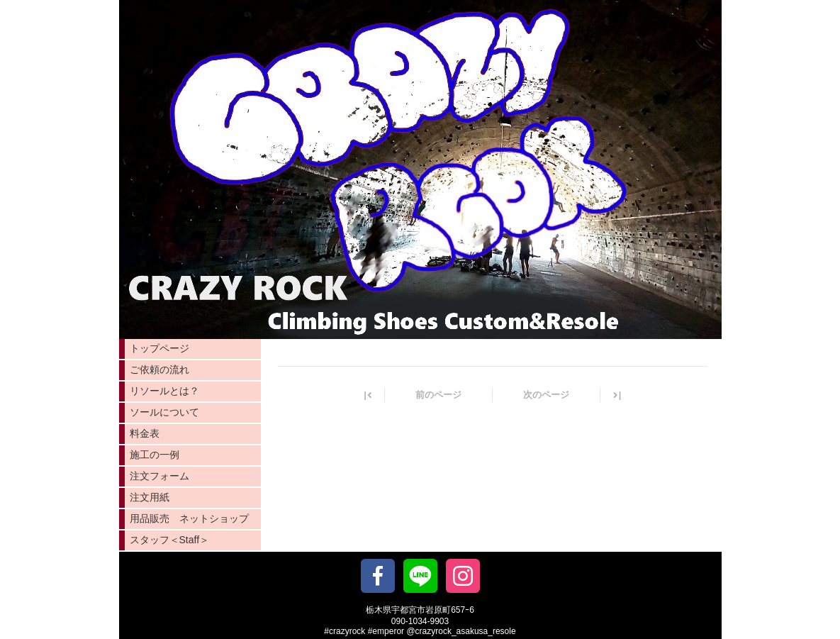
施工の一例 (155, 455)
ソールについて (164, 412)
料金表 (145, 433)
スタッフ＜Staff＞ (170, 540)
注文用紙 (150, 497)
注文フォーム (159, 476)
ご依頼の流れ (159, 369)
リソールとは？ (164, 391)
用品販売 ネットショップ (189, 518)
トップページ (159, 348)
